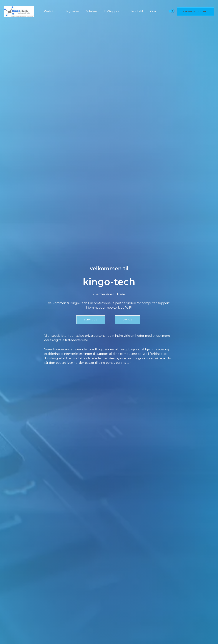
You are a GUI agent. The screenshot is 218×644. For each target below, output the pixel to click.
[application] (119, 11)
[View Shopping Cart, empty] (170, 12)
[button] (195, 12)
